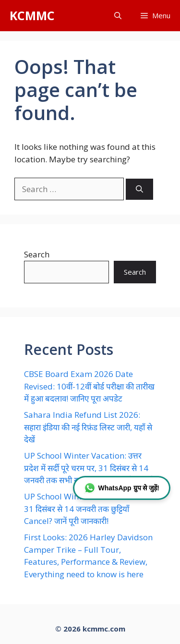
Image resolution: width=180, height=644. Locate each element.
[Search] (139, 189)
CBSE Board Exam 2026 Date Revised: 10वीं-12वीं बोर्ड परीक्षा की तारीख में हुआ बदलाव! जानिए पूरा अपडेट (89, 386)
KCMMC (32, 15)
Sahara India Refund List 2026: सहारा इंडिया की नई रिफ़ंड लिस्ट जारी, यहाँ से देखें (88, 427)
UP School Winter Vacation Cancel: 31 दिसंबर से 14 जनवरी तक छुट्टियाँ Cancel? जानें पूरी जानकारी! (89, 509)
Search (37, 254)
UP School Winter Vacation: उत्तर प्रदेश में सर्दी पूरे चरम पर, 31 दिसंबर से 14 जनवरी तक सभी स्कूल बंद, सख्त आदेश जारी (89, 468)
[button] (118, 16)
